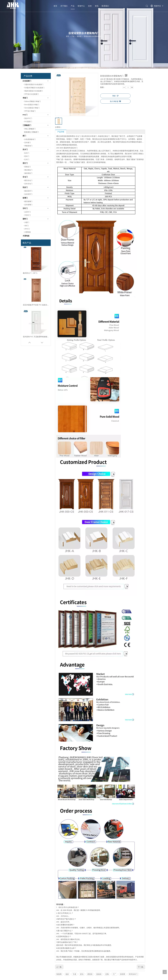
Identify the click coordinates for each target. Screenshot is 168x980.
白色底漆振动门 (30, 139)
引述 (74, 974)
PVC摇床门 (28, 122)
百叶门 (25, 208)
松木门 (27, 153)
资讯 (97, 6)
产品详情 (61, 132)
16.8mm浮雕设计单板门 (33, 101)
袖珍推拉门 (28, 173)
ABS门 (27, 226)
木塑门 (27, 222)
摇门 (24, 136)
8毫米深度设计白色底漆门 (34, 91)
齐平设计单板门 (30, 111)
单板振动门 (28, 146)
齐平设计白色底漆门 (32, 94)
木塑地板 (26, 236)
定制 (107, 974)
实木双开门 (28, 194)
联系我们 (105, 6)
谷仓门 (25, 177)
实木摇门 (28, 143)
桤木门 (27, 156)
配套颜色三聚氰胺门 (32, 132)
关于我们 (64, 6)
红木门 (27, 159)
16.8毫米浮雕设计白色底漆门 (34, 88)
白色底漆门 (27, 81)
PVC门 (25, 115)
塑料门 (25, 219)
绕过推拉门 (28, 170)
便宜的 (90, 974)
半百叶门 (28, 215)
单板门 (25, 98)
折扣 (82, 974)
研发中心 (81, 6)
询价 (115, 96)
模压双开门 (28, 191)
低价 (67, 974)
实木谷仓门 (28, 184)
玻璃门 (25, 198)
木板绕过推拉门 (104, 136)
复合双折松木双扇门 (89, 136)
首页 (55, 6)
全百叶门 (28, 212)
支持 (90, 6)
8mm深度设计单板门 (32, 105)
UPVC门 (27, 229)
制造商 (59, 974)
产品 (73, 6)
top (165, 972)
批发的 (99, 974)
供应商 (122, 974)
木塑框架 (28, 232)
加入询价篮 (115, 101)
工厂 (114, 974)
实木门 (25, 149)
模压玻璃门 (28, 201)
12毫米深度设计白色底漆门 (34, 84)
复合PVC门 (28, 118)
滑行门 (25, 163)
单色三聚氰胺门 (30, 129)
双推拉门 (28, 167)
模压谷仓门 (28, 180)
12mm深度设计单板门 (32, 108)
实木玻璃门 (28, 205)
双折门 (25, 187)
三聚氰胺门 (27, 125)
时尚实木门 (133, 974)
